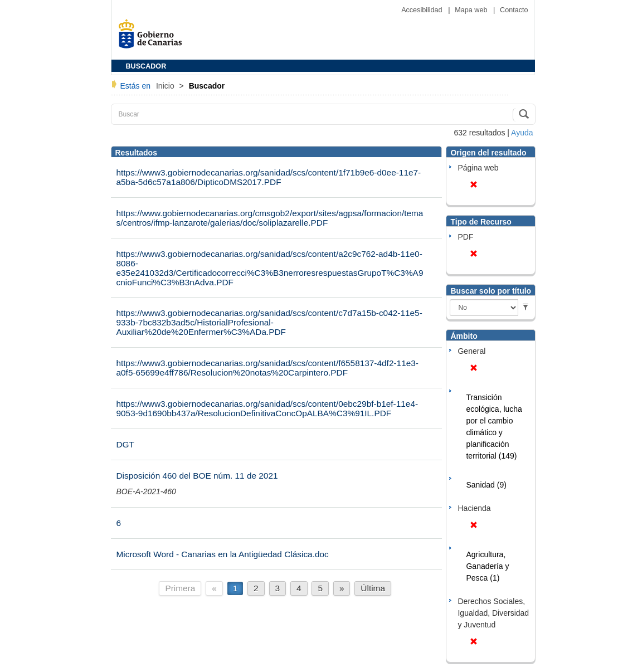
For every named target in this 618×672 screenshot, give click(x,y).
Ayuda (522, 133)
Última (373, 588)
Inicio (166, 86)
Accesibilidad (423, 10)
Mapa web (472, 10)
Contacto (514, 10)
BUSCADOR (146, 66)
